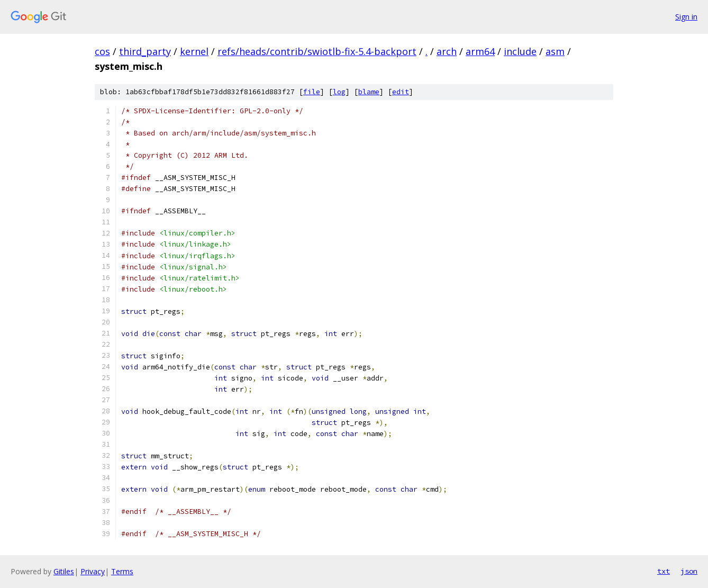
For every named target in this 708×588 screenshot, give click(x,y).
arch (447, 51)
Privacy (93, 571)
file (312, 92)
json (689, 571)
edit (401, 92)
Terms (122, 571)
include (520, 51)
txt (664, 571)
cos (102, 51)
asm (555, 51)
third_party (145, 51)
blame (369, 92)
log (339, 92)
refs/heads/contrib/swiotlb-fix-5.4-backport (317, 51)
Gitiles (64, 571)
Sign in (686, 17)
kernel (194, 51)
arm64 (480, 51)
